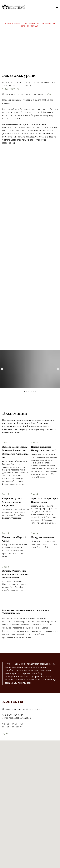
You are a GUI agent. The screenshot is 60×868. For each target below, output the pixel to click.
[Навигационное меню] (56, 7)
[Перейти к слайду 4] (31, 392)
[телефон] (4, 734)
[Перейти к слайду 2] (27, 392)
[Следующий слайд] (58, 369)
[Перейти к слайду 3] (29, 392)
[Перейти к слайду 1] (25, 392)
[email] (7, 734)
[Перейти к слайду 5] (33, 392)
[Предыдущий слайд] (2, 369)
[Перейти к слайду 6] (35, 392)
